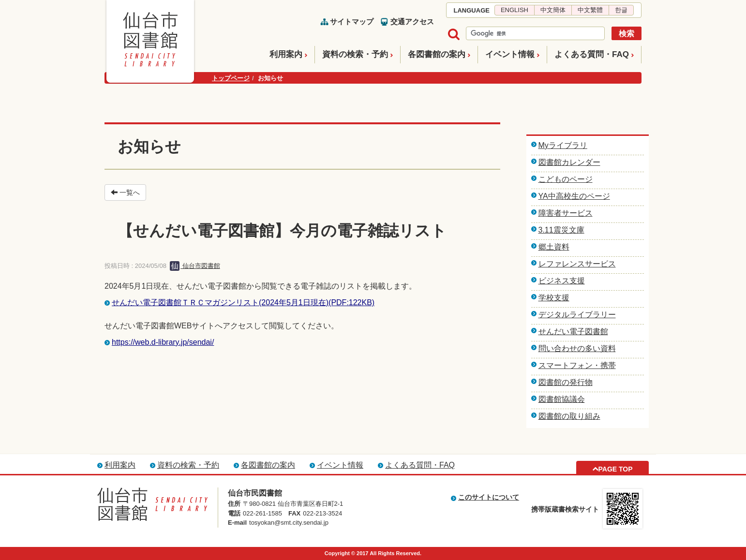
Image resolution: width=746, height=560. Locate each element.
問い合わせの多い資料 (577, 348)
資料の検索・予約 (355, 54)
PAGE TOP (615, 469)
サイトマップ (352, 22)
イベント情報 (510, 54)
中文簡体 (553, 10)
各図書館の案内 (437, 54)
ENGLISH (515, 10)
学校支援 (554, 298)
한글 (621, 10)
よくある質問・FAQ (592, 54)
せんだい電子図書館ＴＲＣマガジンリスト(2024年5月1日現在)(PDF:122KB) (243, 302)
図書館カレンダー (569, 162)
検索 (627, 34)
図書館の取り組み (569, 416)
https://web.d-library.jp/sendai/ (163, 342)
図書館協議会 (562, 399)
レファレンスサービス (577, 264)
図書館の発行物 (566, 382)
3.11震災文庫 (561, 230)
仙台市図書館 (195, 266)
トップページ (231, 78)
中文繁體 (590, 10)
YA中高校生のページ (574, 196)
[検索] (534, 34)
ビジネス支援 (562, 281)
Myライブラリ (563, 145)
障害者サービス (566, 213)
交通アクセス (412, 22)
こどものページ (566, 179)
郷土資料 (554, 247)
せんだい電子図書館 (573, 332)
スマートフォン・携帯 (577, 365)
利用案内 (286, 54)
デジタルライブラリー (577, 315)
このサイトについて (489, 497)
